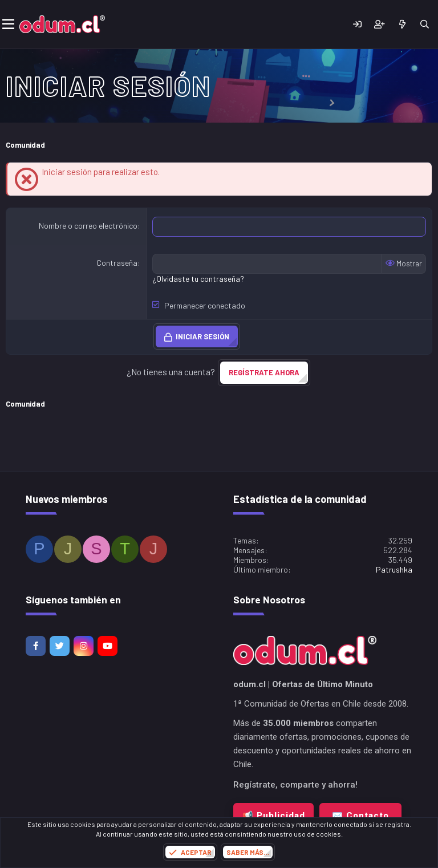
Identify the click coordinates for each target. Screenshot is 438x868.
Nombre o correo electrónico (88, 226)
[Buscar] (425, 24)
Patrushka (394, 569)
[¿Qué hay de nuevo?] (402, 24)
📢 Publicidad (274, 816)
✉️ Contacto (360, 816)
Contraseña (117, 263)
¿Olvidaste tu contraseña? (198, 279)
